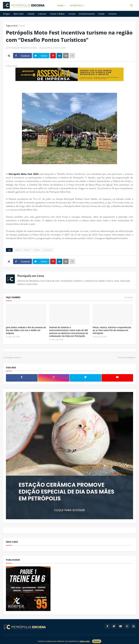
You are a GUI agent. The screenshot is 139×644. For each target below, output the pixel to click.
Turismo (112, 14)
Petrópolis (48, 250)
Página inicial (12, 26)
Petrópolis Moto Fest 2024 (24, 174)
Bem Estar (19, 14)
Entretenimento (87, 14)
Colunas (42, 14)
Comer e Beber (57, 14)
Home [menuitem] (60, 5)
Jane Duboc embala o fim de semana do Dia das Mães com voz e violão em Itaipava (26, 330)
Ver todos (129, 297)
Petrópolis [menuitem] (76, 5)
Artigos (6, 14)
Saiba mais (85, 641)
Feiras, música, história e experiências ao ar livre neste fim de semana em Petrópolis (112, 330)
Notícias (37, 250)
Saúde (101, 14)
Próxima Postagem (126, 357)
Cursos (72, 14)
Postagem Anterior (13, 357)
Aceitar (97, 641)
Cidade (31, 14)
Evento (27, 250)
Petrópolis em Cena (31, 276)
